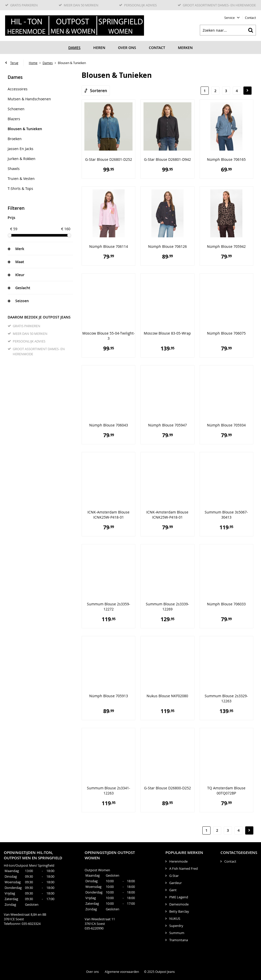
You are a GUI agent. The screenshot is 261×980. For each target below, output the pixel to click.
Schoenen (16, 109)
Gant (173, 890)
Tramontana (179, 940)
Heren (99, 48)
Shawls (14, 169)
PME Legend (179, 897)
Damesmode (179, 904)
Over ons (127, 48)
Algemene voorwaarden (122, 972)
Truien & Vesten (21, 179)
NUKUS (175, 918)
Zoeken (251, 30)
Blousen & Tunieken (25, 129)
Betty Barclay (179, 911)
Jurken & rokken (22, 159)
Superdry (176, 926)
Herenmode (178, 861)
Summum (177, 933)
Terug (14, 63)
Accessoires (18, 89)
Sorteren (99, 91)
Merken (185, 48)
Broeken (15, 139)
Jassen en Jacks (21, 149)
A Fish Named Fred (184, 868)
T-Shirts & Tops (20, 188)
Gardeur (175, 883)
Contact (250, 18)
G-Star (174, 876)
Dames (74, 48)
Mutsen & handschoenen (29, 99)
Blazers (14, 119)
